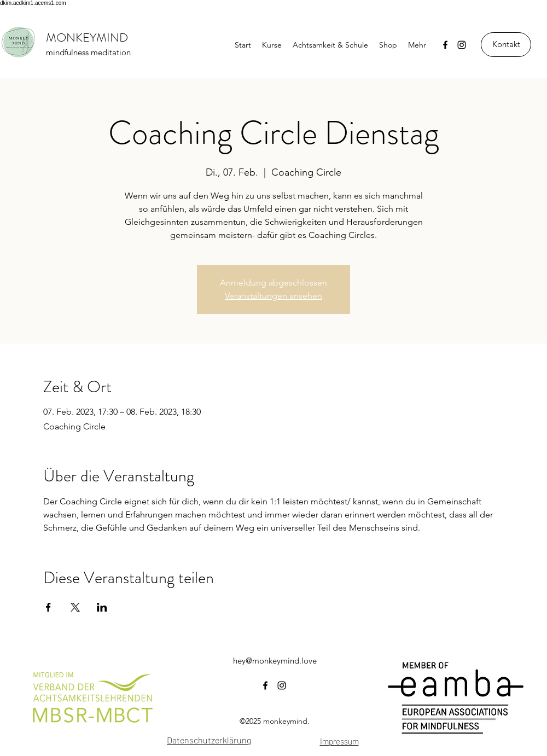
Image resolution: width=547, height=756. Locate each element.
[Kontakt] (506, 45)
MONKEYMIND (87, 37)
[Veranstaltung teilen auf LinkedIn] (102, 607)
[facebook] (445, 45)
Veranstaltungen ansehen (273, 296)
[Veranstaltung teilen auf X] (75, 607)
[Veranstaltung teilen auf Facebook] (48, 607)
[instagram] (462, 45)
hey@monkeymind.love (275, 661)
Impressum (339, 741)
